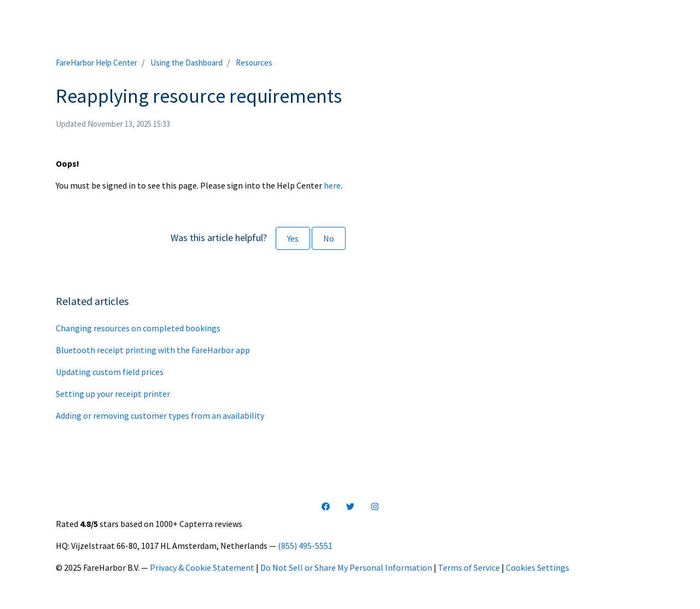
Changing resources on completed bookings (138, 328)
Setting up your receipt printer (113, 394)
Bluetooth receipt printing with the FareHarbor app (153, 350)
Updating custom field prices (110, 372)
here (332, 185)
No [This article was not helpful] (329, 238)
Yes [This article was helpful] (293, 238)
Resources (254, 63)
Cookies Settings (538, 567)
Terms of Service (469, 567)
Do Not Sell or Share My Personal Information (346, 567)
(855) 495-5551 (305, 546)
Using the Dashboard (186, 63)
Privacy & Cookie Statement (202, 567)
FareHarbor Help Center (97, 63)
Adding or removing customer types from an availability (160, 415)
